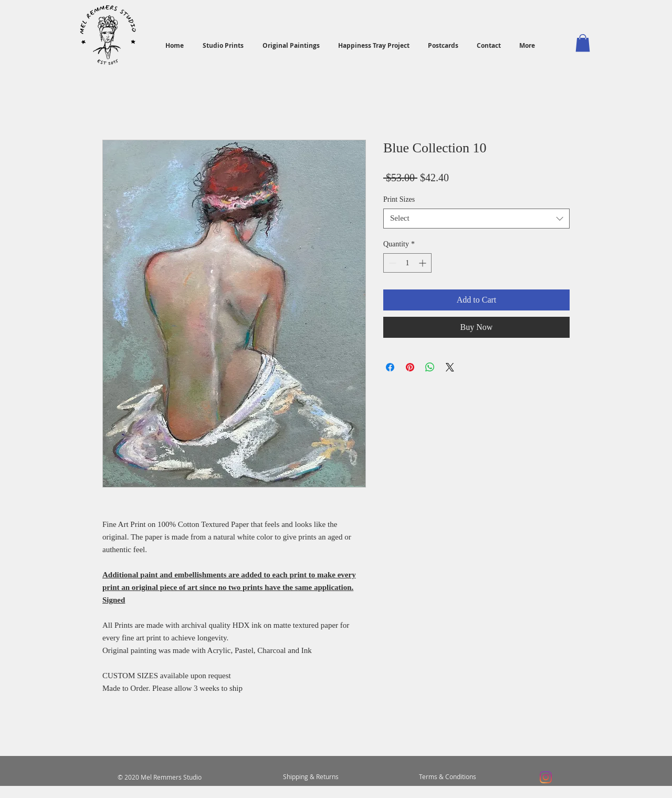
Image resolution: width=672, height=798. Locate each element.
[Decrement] (391, 263)
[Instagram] (546, 777)
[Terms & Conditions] (447, 777)
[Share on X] (450, 367)
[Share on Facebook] (390, 367)
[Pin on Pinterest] (410, 367)
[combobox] (476, 219)
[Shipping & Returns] (311, 777)
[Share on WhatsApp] (430, 367)
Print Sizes (399, 199)
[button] (583, 43)
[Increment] (423, 263)
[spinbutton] (407, 263)
